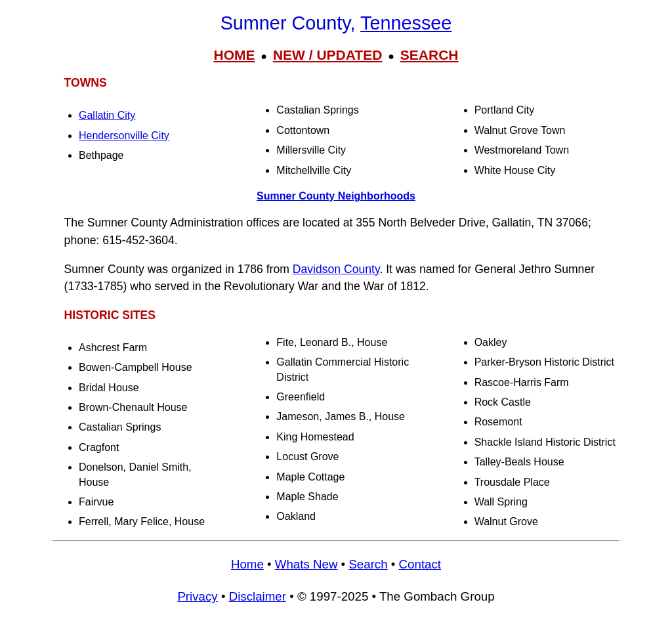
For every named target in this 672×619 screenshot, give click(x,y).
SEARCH (430, 55)
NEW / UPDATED (327, 55)
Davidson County (336, 269)
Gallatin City (107, 115)
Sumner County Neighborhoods (336, 196)
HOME (234, 55)
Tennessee (406, 23)
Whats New (306, 564)
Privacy (197, 596)
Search (368, 564)
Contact (420, 564)
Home (247, 564)
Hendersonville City (124, 136)
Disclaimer (258, 596)
